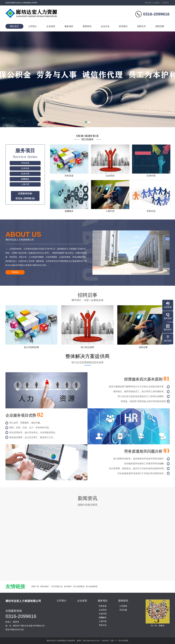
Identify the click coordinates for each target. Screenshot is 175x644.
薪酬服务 (25, 179)
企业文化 (105, 26)
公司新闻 (123, 606)
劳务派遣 (25, 163)
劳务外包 (103, 625)
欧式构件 (68, 586)
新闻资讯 (87, 26)
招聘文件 (142, 26)
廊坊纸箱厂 (45, 586)
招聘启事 (160, 26)
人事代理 (25, 184)
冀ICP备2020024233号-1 (92, 641)
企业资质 (51, 26)
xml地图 (156, 3)
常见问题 (123, 610)
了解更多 (15, 272)
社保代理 (25, 174)
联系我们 (166, 3)
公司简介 (33, 26)
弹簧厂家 (35, 586)
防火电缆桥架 (79, 586)
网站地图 (148, 3)
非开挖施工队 (57, 586)
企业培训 (25, 168)
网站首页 (14, 26)
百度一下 (113, 641)
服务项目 (69, 26)
